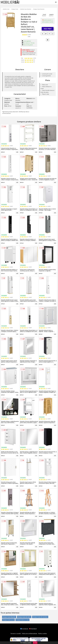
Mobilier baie (6, 9)
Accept (35, 643)
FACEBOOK (24, 629)
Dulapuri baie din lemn (24, 617)
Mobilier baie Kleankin (26, 9)
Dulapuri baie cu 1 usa (23, 620)
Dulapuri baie (15, 9)
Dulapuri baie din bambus (40, 617)
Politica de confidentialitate (30, 634)
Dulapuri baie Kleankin (39, 9)
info (17, 152)
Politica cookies (43, 634)
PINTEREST (33, 629)
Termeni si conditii (16, 634)
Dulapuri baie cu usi (8, 620)
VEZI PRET (48, 29)
